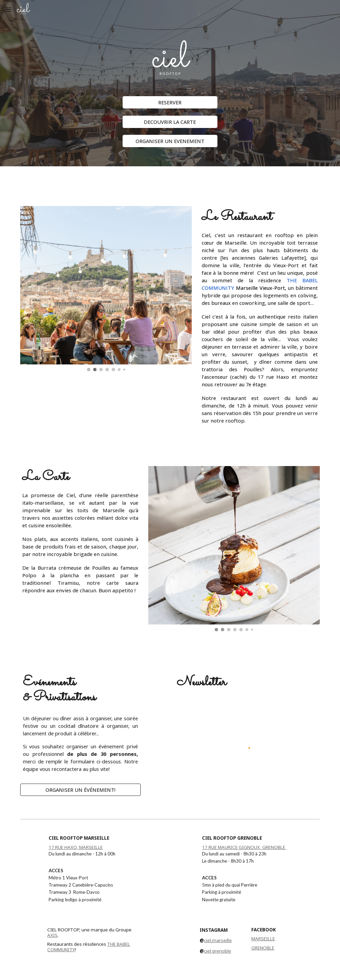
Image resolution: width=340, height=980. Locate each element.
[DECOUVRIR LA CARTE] (170, 122)
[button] (8, 9)
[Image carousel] (106, 289)
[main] (170, 182)
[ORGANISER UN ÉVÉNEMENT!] (80, 790)
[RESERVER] (170, 102)
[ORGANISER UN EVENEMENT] (170, 141)
